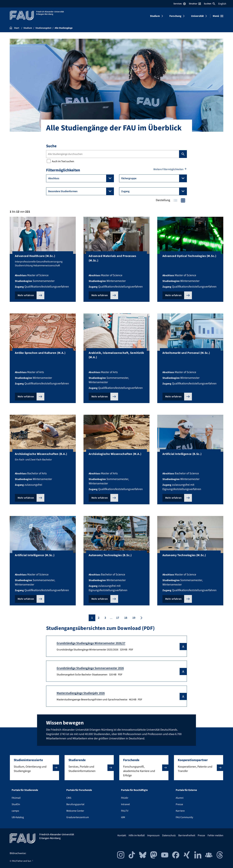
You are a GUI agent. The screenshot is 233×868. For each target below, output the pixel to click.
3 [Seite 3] (105, 618)
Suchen (210, 4)
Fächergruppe (154, 178)
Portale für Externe (186, 790)
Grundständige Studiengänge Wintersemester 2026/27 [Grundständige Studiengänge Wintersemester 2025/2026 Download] (91, 643)
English (222, 4)
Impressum (153, 835)
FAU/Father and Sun (22, 861)
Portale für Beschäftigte (134, 790)
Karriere (180, 811)
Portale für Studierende (25, 790)
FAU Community (184, 817)
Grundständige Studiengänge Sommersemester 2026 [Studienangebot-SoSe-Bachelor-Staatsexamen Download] (90, 668)
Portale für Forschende (79, 790)
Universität (197, 16)
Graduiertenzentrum (78, 817)
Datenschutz (169, 835)
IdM (123, 817)
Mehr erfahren (26, 295)
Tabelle (175, 200)
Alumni (180, 798)
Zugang (154, 191)
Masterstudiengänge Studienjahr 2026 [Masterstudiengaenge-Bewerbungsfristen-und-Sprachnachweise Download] (81, 693)
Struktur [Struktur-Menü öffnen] (195, 4)
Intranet (125, 804)
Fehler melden (215, 835)
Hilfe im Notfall (137, 835)
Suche (51, 146)
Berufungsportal (75, 804)
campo (15, 811)
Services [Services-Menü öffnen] (180, 4)
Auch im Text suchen (60, 161)
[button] (183, 647)
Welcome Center (75, 811)
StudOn (16, 804)
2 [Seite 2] (99, 618)
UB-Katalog (18, 817)
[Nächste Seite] (141, 618)
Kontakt (122, 835)
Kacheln (183, 200)
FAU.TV (125, 811)
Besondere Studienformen (81, 191)
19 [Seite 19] (134, 618)
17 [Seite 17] (118, 618)
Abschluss (81, 178)
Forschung (175, 16)
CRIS (69, 798)
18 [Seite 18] (126, 618)
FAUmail (16, 798)
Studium (155, 16)
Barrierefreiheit (187, 835)
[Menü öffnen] (218, 16)
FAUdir (125, 798)
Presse (179, 804)
